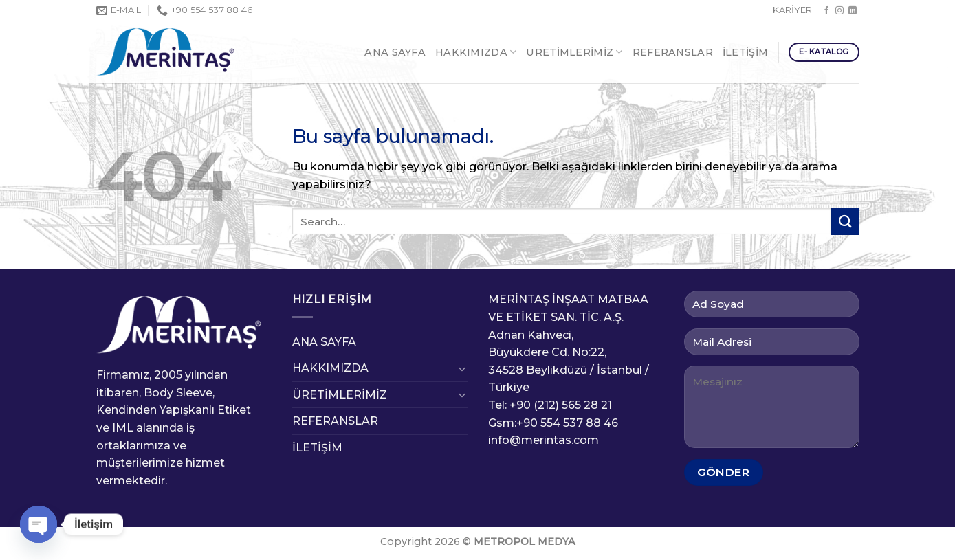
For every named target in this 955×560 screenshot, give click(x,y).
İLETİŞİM (745, 52)
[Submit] (845, 221)
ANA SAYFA (395, 52)
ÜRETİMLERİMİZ (574, 52)
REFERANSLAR (673, 52)
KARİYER (792, 10)
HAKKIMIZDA (476, 52)
